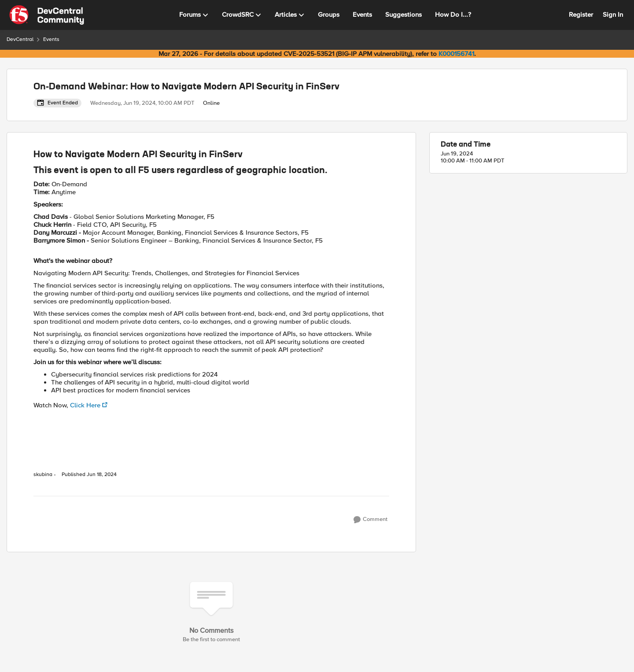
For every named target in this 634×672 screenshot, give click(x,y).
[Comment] (370, 520)
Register (581, 15)
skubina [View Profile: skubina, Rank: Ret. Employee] (43, 475)
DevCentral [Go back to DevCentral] (20, 39)
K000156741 (456, 54)
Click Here (85, 405)
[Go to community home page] (47, 15)
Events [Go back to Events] (51, 39)
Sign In (613, 15)
